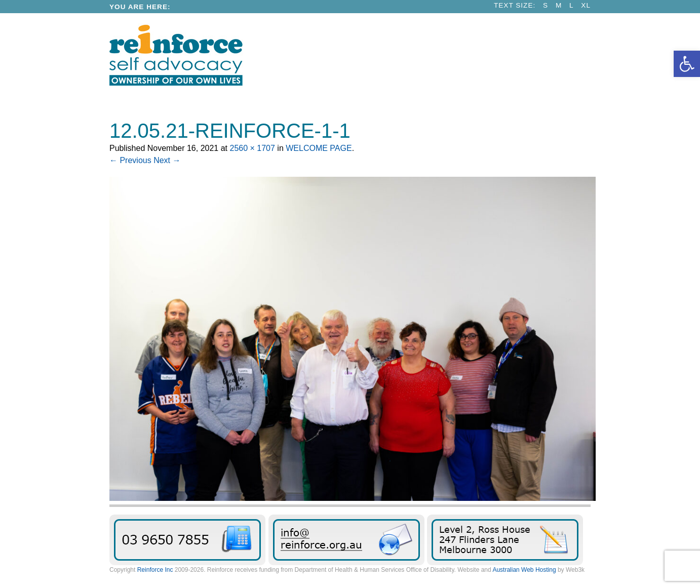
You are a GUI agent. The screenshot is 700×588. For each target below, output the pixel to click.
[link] (687, 64)
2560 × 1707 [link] (252, 148)
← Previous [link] (130, 160)
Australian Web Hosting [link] (524, 570)
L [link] (572, 5)
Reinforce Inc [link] (155, 570)
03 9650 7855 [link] (187, 540)
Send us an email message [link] (346, 540)
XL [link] (586, 5)
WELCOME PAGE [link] (319, 148)
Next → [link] (167, 160)
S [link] (546, 5)
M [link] (559, 5)
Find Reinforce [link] (505, 540)
